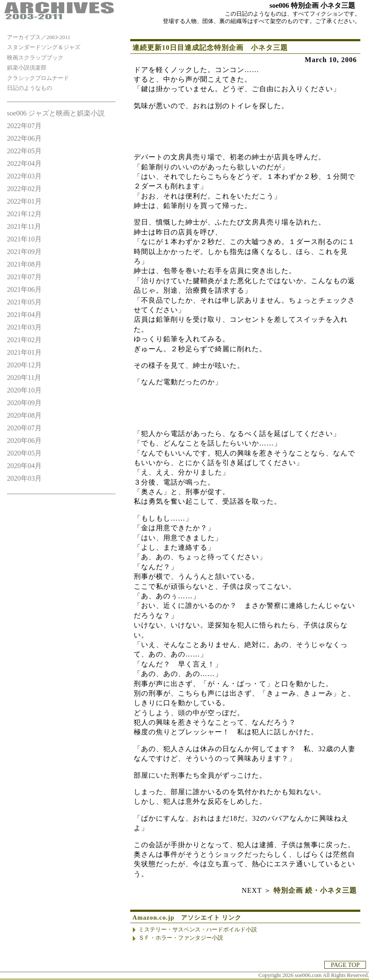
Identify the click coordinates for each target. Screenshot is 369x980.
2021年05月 (24, 302)
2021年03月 (24, 327)
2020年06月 (24, 441)
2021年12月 (24, 214)
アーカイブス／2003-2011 (39, 37)
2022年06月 (24, 138)
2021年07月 (24, 277)
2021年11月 (24, 226)
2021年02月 (24, 340)
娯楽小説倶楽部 (27, 68)
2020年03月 (24, 478)
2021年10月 (24, 239)
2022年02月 (24, 189)
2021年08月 (24, 264)
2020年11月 (24, 378)
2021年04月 (24, 315)
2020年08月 (24, 415)
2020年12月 (24, 365)
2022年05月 (24, 151)
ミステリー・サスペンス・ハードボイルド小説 (198, 930)
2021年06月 (24, 289)
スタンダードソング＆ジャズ (44, 47)
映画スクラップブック (35, 58)
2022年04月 (24, 163)
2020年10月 (24, 390)
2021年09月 (24, 252)
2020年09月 (24, 403)
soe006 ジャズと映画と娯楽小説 (56, 113)
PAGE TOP (345, 965)
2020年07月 (24, 428)
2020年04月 (24, 466)
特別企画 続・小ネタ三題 (315, 890)
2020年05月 (24, 453)
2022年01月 (24, 201)
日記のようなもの (30, 88)
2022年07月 (24, 126)
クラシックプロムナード (38, 78)
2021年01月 (24, 352)
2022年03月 (24, 176)
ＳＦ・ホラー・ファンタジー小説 (181, 938)
